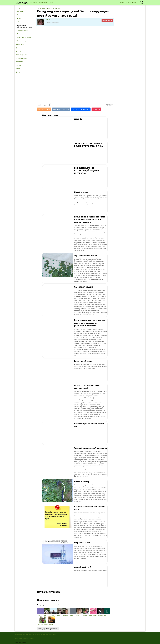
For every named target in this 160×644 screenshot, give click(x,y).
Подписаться (107, 20)
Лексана (67, 612)
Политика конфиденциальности (25, 638)
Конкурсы (19, 8)
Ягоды (19, 18)
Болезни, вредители (23, 34)
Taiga (47, 612)
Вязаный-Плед (93, 612)
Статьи (18, 69)
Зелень (19, 22)
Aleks (80, 612)
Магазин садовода (21, 58)
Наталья (73, 612)
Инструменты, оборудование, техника (25, 26)
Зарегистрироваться (132, 3)
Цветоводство (20, 44)
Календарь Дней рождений (48, 629)
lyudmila (52, 621)
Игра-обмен (19, 62)
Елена (40, 612)
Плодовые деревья (23, 41)
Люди (52, 3)
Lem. (107, 612)
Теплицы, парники (23, 30)
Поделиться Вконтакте (61, 109)
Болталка (19, 65)
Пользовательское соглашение (46, 634)
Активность (34, 3)
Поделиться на (81, 109)
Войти (122, 3)
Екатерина (100, 612)
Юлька (48, 20)
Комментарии (44, 3)
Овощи (19, 15)
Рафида (53, 612)
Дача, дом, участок (21, 55)
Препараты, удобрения (24, 37)
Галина (60, 612)
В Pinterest (96, 109)
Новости (18, 51)
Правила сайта (19, 634)
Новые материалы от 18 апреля (48, 8)
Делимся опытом (21, 48)
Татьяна (86, 612)
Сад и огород (20, 11)
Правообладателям (30, 634)
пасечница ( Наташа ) (43, 621)
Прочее (18, 72)
